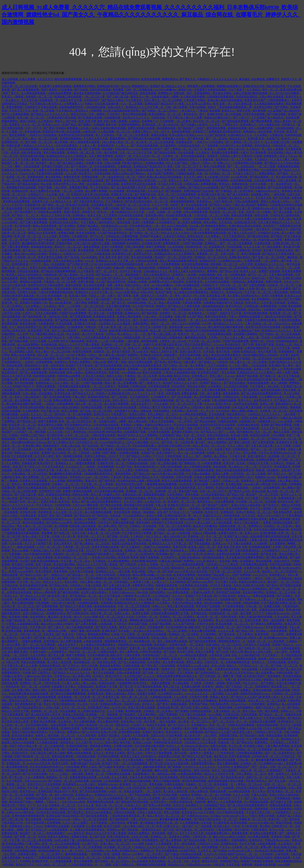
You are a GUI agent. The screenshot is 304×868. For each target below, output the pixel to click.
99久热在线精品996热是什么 (47, 767)
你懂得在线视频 (228, 421)
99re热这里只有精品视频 (194, 484)
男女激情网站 (158, 299)
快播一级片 (173, 289)
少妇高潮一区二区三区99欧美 (133, 205)
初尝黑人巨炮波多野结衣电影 (70, 439)
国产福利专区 (108, 481)
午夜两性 (81, 355)
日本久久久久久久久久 (69, 509)
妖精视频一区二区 (192, 289)
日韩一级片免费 (242, 613)
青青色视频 (192, 495)
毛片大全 (136, 519)
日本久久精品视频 (236, 310)
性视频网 (99, 125)
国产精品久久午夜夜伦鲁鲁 (279, 254)
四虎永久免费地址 (96, 456)
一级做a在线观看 (25, 547)
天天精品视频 (111, 184)
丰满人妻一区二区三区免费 (104, 533)
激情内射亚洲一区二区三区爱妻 (108, 739)
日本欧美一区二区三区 (281, 285)
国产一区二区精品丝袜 (241, 166)
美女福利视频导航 (287, 177)
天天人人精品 (236, 446)
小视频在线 (240, 638)
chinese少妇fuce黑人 (42, 509)
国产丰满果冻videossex (250, 627)
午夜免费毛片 (119, 414)
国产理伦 (147, 666)
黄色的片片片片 (25, 865)
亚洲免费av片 (200, 376)
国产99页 (72, 121)
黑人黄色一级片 (292, 365)
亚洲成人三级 (284, 345)
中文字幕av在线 (165, 589)
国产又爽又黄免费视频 (34, 222)
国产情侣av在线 (229, 271)
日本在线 (206, 823)
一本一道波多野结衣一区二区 (118, 177)
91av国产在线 (28, 561)
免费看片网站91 (142, 132)
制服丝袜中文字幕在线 (230, 303)
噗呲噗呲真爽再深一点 (118, 641)
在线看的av (61, 362)
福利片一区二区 (161, 324)
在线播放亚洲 (184, 142)
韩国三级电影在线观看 (141, 170)
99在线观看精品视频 (220, 334)
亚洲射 (265, 425)
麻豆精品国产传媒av (21, 802)
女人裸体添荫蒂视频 (34, 93)
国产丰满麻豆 (179, 198)
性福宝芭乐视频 (156, 725)
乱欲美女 (49, 634)
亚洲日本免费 (253, 620)
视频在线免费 (218, 791)
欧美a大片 (135, 348)
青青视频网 (295, 306)
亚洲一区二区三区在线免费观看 (177, 194)
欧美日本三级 (28, 669)
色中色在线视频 (24, 383)
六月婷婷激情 (56, 428)
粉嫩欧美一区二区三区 (253, 819)
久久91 (67, 823)
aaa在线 (25, 414)
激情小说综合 (28, 121)
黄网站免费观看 (46, 386)
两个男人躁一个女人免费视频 (27, 777)
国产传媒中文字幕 (282, 802)
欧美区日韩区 (138, 414)
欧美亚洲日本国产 (256, 100)
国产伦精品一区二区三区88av (160, 111)
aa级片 (139, 250)
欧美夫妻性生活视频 (51, 257)
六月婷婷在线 (164, 620)
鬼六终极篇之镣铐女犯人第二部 (232, 208)
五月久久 (99, 753)
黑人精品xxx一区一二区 (132, 334)
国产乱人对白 (135, 753)
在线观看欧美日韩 (102, 205)
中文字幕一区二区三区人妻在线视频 (266, 292)
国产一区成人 (260, 767)
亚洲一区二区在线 (195, 435)
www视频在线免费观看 (190, 564)
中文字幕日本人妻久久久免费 (185, 118)
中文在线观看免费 (197, 205)
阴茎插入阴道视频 (74, 715)
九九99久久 (210, 854)
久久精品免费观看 (42, 557)
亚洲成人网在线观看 (129, 317)
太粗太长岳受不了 (142, 404)
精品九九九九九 (53, 582)
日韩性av (111, 334)
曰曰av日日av (282, 324)
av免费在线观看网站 (190, 774)
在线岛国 (116, 516)
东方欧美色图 (96, 701)
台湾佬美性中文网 (50, 491)
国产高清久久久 (117, 278)
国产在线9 (170, 652)
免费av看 (275, 568)
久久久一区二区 (32, 125)
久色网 (250, 289)
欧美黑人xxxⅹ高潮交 (22, 571)
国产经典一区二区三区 (203, 198)
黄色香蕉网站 (123, 474)
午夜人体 (104, 327)
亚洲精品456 (132, 313)
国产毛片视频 (293, 299)
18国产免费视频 (242, 575)
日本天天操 (79, 533)
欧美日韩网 (64, 358)
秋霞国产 (123, 648)
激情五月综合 (79, 114)
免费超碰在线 (240, 184)
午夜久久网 (236, 652)
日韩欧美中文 (44, 540)
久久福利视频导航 (250, 655)
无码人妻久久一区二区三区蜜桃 (163, 100)
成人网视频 (61, 526)
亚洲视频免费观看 (48, 728)
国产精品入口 (129, 208)
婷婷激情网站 (75, 481)
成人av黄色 (288, 233)
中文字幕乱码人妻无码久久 (46, 104)
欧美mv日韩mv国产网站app (129, 173)
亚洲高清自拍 (195, 236)
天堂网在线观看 (277, 662)
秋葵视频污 (161, 645)
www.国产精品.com (195, 327)
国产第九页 (119, 303)
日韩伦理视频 (249, 715)
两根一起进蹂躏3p (114, 160)
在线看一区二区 (16, 177)
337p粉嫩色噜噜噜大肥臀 (151, 858)
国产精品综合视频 (165, 153)
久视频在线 (277, 135)
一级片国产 (187, 826)
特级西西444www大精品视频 (135, 645)
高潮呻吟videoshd (265, 477)
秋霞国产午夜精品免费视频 (76, 648)
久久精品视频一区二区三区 (114, 132)
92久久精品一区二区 (67, 383)
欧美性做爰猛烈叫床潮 (86, 198)
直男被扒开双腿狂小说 (55, 166)
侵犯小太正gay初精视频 (186, 324)
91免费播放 (186, 585)
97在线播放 (66, 90)
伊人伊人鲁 (69, 536)
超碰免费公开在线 (169, 756)
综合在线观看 (186, 153)
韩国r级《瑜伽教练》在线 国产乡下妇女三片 (159, 512)
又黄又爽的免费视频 (101, 156)
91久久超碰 (161, 404)
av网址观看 (237, 498)
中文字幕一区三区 (196, 659)
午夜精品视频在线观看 (16, 610)
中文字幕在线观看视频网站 (184, 858)
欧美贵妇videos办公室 (284, 453)
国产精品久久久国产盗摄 (197, 756)
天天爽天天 (147, 439)
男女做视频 (207, 418)
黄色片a (60, 121)
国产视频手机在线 (146, 194)
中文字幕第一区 (109, 599)
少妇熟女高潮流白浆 (181, 802)
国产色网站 (282, 107)
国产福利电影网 (32, 317)
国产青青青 (125, 296)
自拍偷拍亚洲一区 (196, 247)
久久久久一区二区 (26, 229)
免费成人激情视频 (280, 519)
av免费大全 (24, 338)
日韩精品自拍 (231, 397)
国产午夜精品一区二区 (240, 687)
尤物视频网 (118, 243)
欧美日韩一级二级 (203, 348)
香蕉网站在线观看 (246, 659)
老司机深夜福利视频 (32, 156)
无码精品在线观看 (92, 407)
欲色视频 (270, 502)
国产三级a (251, 798)
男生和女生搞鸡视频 (160, 229)
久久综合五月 (156, 191)
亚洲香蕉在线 (96, 694)
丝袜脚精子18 (150, 121)
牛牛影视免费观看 (233, 606)
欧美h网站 (275, 365)
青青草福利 (143, 523)
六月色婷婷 (246, 229)
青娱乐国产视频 (188, 491)
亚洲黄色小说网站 (180, 837)
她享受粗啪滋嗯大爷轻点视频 (279, 390)
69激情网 (96, 111)
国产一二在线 (227, 432)
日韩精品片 (102, 568)
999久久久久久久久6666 (175, 233)
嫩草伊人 (213, 802)
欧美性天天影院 (116, 753)
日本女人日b (291, 282)
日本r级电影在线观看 (131, 215)
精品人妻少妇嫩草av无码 (106, 495)
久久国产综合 (124, 467)
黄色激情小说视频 (23, 564)
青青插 (134, 557)
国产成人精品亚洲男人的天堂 (129, 187)
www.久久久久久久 (197, 694)
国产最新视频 (145, 770)
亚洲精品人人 (64, 463)
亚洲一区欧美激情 (53, 365)
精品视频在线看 (167, 128)
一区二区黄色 (183, 121)
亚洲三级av (285, 219)
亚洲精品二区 (159, 837)
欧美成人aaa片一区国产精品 (60, 125)
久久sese (218, 345)
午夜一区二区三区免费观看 (133, 135)
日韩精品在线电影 (189, 146)
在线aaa (197, 533)
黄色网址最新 (134, 711)
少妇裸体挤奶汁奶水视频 (61, 118)
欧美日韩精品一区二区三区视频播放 (251, 749)
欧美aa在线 (259, 491)
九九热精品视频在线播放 (269, 104)
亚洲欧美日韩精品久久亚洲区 (44, 310)
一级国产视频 (77, 631)
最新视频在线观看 (159, 369)
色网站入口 (288, 711)
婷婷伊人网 (256, 638)
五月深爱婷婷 (278, 543)
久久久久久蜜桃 (116, 638)
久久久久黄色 (125, 470)
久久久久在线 (55, 432)
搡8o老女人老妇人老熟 (258, 652)
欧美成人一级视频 (13, 97)
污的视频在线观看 (129, 453)
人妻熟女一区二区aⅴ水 (162, 187)
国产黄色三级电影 (54, 390)
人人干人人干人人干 (144, 393)
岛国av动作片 (116, 107)
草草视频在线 (283, 798)
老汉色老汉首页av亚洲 (129, 484)
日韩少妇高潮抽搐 (171, 467)
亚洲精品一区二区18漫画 (281, 592)
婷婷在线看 (262, 215)
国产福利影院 (251, 390)
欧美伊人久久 (290, 139)
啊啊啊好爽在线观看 (142, 620)
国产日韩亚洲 (128, 564)
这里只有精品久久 (207, 599)
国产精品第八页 (27, 421)
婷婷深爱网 (93, 631)
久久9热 (176, 240)
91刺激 (258, 156)
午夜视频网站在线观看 (73, 701)
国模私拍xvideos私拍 (265, 208)
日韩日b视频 (279, 484)
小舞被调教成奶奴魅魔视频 (36, 299)
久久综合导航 (255, 728)
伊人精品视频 (181, 683)
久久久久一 (266, 798)
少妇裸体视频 (63, 505)
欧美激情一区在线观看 (51, 718)
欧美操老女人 (197, 313)
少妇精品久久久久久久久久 (264, 414)
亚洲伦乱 (209, 554)
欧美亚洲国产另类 (39, 331)
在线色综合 (29, 728)
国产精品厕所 (174, 191)
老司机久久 (259, 662)
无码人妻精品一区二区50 (163, 414)
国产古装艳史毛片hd (238, 278)
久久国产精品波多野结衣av (28, 708)
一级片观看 (133, 341)
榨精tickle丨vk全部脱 (27, 453)
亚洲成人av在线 (142, 742)
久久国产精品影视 (215, 135)
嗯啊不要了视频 (117, 362)
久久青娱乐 (254, 90)
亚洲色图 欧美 (256, 139)
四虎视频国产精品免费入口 (98, 554)
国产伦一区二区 (258, 275)
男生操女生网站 (222, 93)
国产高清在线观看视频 (145, 146)
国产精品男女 (76, 812)
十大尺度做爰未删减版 (90, 788)
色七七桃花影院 (157, 788)
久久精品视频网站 (119, 561)
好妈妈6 (61, 128)
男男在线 (280, 132)
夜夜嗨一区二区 (95, 774)
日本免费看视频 (170, 264)
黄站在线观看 (264, 561)
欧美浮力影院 (61, 763)
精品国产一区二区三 (32, 833)
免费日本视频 (111, 208)
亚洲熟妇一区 (195, 229)
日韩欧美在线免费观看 (43, 697)
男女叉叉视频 (194, 439)
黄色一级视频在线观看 (69, 456)
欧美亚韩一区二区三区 (23, 425)
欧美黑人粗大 (222, 826)
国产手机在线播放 (232, 187)
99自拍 (270, 341)
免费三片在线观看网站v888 (261, 219)
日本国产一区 (25, 432)
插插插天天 (89, 212)
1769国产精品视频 (192, 243)
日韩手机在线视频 (254, 114)
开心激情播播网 (82, 414)
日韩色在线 (158, 118)
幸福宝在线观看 (134, 791)
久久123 (99, 742)
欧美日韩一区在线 (234, 463)
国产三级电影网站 (199, 379)
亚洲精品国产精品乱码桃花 (63, 816)
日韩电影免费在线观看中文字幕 (123, 428)
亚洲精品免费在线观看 (161, 648)
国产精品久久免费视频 (192, 669)
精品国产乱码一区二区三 (24, 502)
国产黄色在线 (196, 139)
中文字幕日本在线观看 (193, 715)
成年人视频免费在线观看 (85, 142)
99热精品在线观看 (191, 854)
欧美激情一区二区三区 (177, 348)
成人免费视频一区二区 (28, 400)
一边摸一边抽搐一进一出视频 (164, 212)
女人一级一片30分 (73, 851)
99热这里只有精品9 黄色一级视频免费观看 (261, 788)
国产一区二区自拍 (217, 139)
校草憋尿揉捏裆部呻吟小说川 (190, 460)
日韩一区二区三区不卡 (189, 166)
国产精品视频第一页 (262, 177)
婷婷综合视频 (81, 495)
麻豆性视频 (265, 132)
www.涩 (89, 261)
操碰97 (125, 519)
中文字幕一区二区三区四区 (205, 341)
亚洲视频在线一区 (13, 142)
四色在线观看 (148, 93)
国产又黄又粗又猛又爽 (259, 446)
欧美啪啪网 (291, 735)
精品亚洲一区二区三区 (223, 212)
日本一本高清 (11, 153)
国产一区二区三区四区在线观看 (63, 599)
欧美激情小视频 (233, 320)
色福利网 (200, 802)
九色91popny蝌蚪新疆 (86, 505)
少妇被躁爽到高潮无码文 (98, 474)
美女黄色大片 (10, 358)
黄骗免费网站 (10, 121)
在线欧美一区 (102, 351)
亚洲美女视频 (141, 613)
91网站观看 (116, 659)
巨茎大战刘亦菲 (221, 798)
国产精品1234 (142, 474)
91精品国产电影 (178, 690)
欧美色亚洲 (175, 742)
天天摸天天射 (264, 198)
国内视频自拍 (107, 320)
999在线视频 (235, 247)
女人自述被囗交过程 (278, 142)
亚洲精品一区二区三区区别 (106, 229)
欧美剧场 (124, 557)
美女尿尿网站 (276, 153)
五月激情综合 (47, 229)
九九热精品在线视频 (217, 282)
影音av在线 (218, 666)
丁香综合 (203, 111)
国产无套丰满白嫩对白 (150, 289)
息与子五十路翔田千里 (154, 327)
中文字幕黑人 (89, 222)
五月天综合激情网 (217, 369)
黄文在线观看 (34, 819)
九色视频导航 (80, 236)
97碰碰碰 (170, 390)
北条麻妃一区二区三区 (252, 439)
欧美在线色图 (28, 324)
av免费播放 (113, 358)
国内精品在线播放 (135, 498)
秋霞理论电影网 (82, 351)
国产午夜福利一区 (82, 166)
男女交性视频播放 (167, 851)
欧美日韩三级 (72, 180)
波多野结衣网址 (264, 107)
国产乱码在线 (91, 446)
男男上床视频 (172, 812)
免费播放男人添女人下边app (281, 156)
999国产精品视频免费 (236, 341)
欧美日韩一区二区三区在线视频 (94, 310)
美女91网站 (71, 582)
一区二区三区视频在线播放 (223, 240)
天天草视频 (103, 250)
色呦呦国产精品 (230, 861)
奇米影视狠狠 (221, 180)
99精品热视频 (251, 603)
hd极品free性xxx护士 (268, 191)
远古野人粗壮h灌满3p (94, 592)
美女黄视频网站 (261, 299)
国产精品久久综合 (240, 491)
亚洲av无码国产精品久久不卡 (38, 198)
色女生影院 (207, 250)
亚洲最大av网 (10, 379)
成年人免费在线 (129, 652)
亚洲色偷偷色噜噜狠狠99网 (28, 816)
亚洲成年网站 (65, 243)
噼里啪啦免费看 (217, 128)
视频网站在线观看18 (229, 86)
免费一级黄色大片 (144, 296)
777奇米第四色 (226, 753)
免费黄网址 (262, 742)
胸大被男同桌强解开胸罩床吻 (226, 327)
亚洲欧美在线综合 (240, 257)
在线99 (211, 107)
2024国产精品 (188, 851)
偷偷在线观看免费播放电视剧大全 (177, 676)
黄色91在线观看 (152, 372)
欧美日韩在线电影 (216, 317)
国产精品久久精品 (113, 100)
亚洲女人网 (267, 404)
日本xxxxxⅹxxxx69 (36, 781)
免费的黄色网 (72, 177)
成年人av (277, 369)
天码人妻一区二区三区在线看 (20, 86)
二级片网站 (80, 303)
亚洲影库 (213, 156)
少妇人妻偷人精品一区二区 (118, 142)
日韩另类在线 (259, 268)
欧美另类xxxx (28, 791)
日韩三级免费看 (287, 180)
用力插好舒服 (55, 435)
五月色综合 (226, 222)
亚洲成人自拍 (117, 540)
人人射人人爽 (88, 146)
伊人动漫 (199, 296)
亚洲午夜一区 (10, 303)
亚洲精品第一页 (16, 763)
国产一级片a (188, 638)
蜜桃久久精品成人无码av (276, 201)
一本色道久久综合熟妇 (103, 557)
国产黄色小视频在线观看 (172, 704)
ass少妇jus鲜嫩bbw (166, 90)
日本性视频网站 (244, 708)
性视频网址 (163, 701)
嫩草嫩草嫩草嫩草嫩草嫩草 (133, 198)
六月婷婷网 (167, 121)
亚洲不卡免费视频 (144, 222)
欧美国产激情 (164, 292)
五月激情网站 (168, 146)
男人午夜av (259, 791)
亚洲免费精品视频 (130, 732)
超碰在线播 (154, 481)
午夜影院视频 (173, 456)
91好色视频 (147, 589)
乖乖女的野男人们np (65, 184)
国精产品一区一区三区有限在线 (266, 777)
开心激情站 (117, 680)
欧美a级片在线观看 (78, 205)
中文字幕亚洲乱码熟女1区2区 (47, 334)
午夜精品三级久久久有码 (46, 550)
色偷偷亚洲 (29, 463)
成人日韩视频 (233, 114)
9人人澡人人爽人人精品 (284, 160)
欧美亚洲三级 (242, 610)
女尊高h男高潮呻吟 (178, 498)
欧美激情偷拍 (36, 348)
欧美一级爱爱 (113, 854)
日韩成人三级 (66, 379)
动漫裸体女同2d (56, 613)
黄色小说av (249, 711)
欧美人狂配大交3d (62, 589)
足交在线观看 (217, 414)
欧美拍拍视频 (239, 823)
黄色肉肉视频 (20, 509)
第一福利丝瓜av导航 (56, 317)
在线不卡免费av (125, 310)
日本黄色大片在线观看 (34, 481)
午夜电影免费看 (192, 303)
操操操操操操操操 (42, 247)
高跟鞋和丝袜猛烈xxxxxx (142, 160)
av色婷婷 (45, 687)
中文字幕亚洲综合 (235, 236)
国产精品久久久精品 (139, 456)
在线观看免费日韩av (203, 763)
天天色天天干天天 (20, 111)
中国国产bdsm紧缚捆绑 (73, 313)
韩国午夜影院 (49, 90)
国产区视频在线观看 (90, 118)
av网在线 (265, 484)
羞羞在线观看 (74, 285)
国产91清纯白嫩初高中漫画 (59, 369)
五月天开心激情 (193, 177)
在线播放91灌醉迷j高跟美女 (280, 310)
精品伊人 (212, 561)
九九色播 (52, 194)
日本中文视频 (258, 184)
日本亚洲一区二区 (26, 257)
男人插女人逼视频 (273, 149)
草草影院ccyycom (80, 477)
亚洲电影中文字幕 (107, 687)
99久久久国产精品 (177, 163)
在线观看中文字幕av (127, 411)
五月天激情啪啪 (266, 481)
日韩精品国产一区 (38, 589)
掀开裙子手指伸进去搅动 (279, 250)
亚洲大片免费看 (205, 652)
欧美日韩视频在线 (218, 435)
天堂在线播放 (166, 421)
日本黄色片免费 (199, 697)
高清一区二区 (218, 725)
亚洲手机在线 (63, 393)
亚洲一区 (157, 749)
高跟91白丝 (158, 735)
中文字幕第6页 (115, 201)
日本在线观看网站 (105, 166)
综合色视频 (201, 585)
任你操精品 (133, 243)
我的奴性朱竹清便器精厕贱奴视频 (205, 331)
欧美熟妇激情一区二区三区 (200, 739)
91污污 (239, 219)
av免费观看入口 (74, 104)
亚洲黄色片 (248, 481)
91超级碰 (228, 428)
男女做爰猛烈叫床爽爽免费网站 (125, 240)
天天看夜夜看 (293, 149)
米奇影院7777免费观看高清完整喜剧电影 (217, 132)
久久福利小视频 (43, 449)
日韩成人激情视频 (205, 477)
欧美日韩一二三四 (156, 180)
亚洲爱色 (15, 125)
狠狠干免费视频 (156, 247)
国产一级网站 (204, 456)
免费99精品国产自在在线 (199, 191)
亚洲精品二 (212, 243)
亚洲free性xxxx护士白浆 (113, 488)
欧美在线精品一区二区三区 (165, 114)
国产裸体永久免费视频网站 (47, 610)
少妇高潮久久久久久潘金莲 (115, 324)
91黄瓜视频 (117, 341)
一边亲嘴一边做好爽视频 (200, 275)
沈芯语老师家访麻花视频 (109, 491)
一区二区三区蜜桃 (73, 191)
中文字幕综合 (45, 505)
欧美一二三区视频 (70, 306)
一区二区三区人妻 (94, 97)
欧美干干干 (9, 338)
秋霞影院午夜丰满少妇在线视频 (62, 132)
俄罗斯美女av (205, 502)
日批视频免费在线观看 (254, 564)
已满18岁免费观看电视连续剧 (209, 233)
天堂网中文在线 (27, 292)
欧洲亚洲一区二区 (281, 313)
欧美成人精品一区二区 (202, 547)
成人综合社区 (171, 125)
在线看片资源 (94, 163)
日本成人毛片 (133, 805)
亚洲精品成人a (44, 383)
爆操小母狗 (40, 690)
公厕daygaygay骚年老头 (39, 676)
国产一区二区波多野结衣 (280, 753)
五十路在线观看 (272, 247)
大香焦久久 (80, 739)
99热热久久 (179, 718)
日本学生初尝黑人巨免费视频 (43, 823)
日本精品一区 (249, 763)
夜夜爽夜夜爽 (151, 669)
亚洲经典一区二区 (166, 491)
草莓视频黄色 (287, 351)
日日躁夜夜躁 (75, 327)
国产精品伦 (294, 718)
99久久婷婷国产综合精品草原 (103, 390)
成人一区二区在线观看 (192, 453)
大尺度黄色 (110, 215)
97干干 (31, 805)
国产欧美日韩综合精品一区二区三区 (147, 201)
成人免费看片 (198, 365)
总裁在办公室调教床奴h (253, 589)
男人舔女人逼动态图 (60, 662)
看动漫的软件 (233, 345)
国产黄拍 (49, 128)
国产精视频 (175, 767)
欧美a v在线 (30, 536)
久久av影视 (181, 697)
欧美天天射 (95, 215)
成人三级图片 (171, 798)
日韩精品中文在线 (269, 233)
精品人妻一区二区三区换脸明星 (46, 746)
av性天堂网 (152, 264)
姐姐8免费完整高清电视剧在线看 (43, 180)
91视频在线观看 (186, 173)
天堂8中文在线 (206, 624)
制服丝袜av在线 (149, 208)
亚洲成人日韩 (262, 369)
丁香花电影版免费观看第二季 (235, 107)
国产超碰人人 (207, 362)
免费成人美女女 (152, 348)
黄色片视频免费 (251, 254)
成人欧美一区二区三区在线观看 (155, 142)
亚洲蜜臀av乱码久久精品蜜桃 (167, 282)
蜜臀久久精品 (195, 662)
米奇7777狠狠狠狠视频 (197, 180)
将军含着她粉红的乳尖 (185, 160)
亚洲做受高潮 (106, 146)
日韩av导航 (53, 708)
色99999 (257, 250)
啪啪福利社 (178, 568)
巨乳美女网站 (130, 578)
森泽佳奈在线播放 (34, 523)
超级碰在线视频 (237, 128)
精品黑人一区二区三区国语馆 (280, 571)
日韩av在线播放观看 (247, 201)
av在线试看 (48, 149)
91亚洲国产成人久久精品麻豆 (158, 509)
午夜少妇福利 (77, 725)
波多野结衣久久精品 (250, 680)
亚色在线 (112, 418)
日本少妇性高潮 (106, 575)
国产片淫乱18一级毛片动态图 (215, 519)
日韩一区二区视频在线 (139, 90)
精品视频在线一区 (145, 641)
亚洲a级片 (177, 659)
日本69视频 (278, 435)
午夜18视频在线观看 (224, 400)
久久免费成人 (214, 236)
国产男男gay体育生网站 (158, 805)
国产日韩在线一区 (210, 676)
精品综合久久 (238, 139)
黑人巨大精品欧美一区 (230, 620)
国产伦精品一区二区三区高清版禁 (280, 334)
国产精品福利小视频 (252, 735)
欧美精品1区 (249, 351)
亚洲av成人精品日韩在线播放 (225, 100)
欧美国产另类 (111, 763)
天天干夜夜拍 (245, 634)
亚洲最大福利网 (191, 687)
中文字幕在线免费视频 (148, 687)
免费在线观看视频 (124, 523)
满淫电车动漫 (220, 498)
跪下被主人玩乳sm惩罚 (242, 233)
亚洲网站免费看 (266, 460)
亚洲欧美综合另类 (254, 86)
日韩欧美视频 (132, 666)
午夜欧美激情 (259, 830)
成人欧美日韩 (193, 735)
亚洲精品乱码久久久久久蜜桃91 (256, 372)
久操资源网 (59, 798)
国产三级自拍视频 (165, 666)
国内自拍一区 (63, 414)
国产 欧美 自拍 (65, 634)
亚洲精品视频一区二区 (95, 680)
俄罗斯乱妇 (175, 362)
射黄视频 (17, 680)
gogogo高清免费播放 (158, 240)
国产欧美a (160, 362)
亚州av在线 (53, 278)
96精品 (89, 104)
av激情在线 (89, 132)
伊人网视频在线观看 (256, 802)
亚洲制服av (79, 215)
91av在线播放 (269, 170)
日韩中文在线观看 (60, 488)
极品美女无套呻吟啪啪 (87, 93)
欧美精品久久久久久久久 (270, 264)
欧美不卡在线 (38, 268)
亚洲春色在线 (229, 844)
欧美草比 (293, 662)
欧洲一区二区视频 (44, 111)
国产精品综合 (100, 516)
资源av (76, 502)
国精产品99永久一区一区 (271, 708)
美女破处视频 (234, 484)
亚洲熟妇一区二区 (113, 345)
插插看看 (112, 715)
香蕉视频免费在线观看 (101, 802)
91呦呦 (235, 351)
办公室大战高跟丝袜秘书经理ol (122, 111)
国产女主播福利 (131, 547)
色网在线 (295, 292)
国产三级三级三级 (118, 97)
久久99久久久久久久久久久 (199, 767)
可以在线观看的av (134, 516)
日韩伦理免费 (184, 477)
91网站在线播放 (219, 299)
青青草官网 (19, 530)
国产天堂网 (206, 530)
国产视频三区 (268, 376)
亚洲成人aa (219, 543)
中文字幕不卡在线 (226, 582)
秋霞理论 (192, 530)
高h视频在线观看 (41, 261)
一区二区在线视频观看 (134, 763)
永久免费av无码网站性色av (244, 296)
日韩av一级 (95, 355)
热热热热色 (13, 687)
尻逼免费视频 (178, 379)
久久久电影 (51, 236)
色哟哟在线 (142, 470)
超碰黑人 (41, 735)
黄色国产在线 (28, 240)
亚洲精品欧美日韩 (108, 86)
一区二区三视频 (266, 166)
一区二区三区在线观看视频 (23, 149)
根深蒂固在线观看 (59, 268)
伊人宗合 (41, 296)
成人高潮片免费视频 (190, 222)
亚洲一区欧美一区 (250, 212)
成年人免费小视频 (288, 372)
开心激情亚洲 (221, 823)
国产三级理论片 (42, 673)
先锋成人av (245, 596)
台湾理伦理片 (159, 802)
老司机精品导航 (136, 191)
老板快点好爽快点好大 (218, 118)
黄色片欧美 (223, 351)
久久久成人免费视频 (153, 578)
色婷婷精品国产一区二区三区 (160, 655)
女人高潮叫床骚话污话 (92, 711)
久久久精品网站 (95, 851)
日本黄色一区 (171, 156)
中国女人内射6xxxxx (221, 659)
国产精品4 (294, 708)
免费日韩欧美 (274, 282)
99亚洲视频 (167, 477)
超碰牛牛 (149, 345)
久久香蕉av (164, 603)
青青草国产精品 (199, 704)
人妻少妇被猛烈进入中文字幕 (127, 212)
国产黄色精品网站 (117, 180)
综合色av (117, 338)
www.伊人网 (190, 788)
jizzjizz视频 (91, 617)
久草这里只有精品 (195, 100)
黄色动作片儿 (126, 858)
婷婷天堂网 (244, 111)
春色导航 (126, 742)
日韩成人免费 (181, 268)
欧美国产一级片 (46, 163)
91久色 (94, 704)
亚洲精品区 (228, 512)
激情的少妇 (186, 90)
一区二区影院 (196, 645)
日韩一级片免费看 (177, 107)
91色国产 (213, 313)
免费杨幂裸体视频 (288, 166)
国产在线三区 (111, 519)
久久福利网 (261, 543)
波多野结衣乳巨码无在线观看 (76, 135)
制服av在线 (63, 229)
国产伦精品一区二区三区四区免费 (69, 781)
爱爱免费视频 (15, 107)
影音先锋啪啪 (161, 659)
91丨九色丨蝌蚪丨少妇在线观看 (21, 166)
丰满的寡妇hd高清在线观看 (245, 226)
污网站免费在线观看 (104, 435)
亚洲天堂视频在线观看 (106, 547)
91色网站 (25, 861)
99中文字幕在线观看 (73, 341)
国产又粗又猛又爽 (26, 495)
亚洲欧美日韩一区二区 (287, 243)
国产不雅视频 (65, 516)
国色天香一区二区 (102, 613)
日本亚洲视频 (53, 784)
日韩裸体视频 (238, 275)
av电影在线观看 (94, 641)
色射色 (237, 585)
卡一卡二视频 (103, 865)
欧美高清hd (136, 180)
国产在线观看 (42, 680)
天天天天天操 (29, 100)
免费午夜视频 (86, 282)
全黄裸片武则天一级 (231, 533)
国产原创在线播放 (235, 383)
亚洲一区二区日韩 (49, 460)
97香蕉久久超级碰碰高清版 (180, 372)
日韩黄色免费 (178, 645)
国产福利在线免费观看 (236, 121)
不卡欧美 (196, 683)
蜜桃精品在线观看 (31, 282)
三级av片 (195, 163)
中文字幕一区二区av (30, 582)
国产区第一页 (170, 442)
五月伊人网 (194, 568)
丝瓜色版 (225, 561)
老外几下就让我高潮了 (99, 299)
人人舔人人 (123, 146)
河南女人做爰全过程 (150, 812)
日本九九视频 (38, 341)
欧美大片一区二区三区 (192, 334)
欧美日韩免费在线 (291, 90)
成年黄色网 (259, 111)
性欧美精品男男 (276, 86)
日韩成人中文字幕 (258, 463)
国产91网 (248, 345)
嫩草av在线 (162, 770)
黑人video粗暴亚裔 (60, 303)
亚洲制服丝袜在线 (248, 425)
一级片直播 (123, 571)
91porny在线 (122, 292)
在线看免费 (292, 118)
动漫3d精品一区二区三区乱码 (30, 474)
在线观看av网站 (260, 194)
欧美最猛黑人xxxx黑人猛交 (194, 666)
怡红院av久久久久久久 (136, 118)
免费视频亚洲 (171, 243)
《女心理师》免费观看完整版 (71, 187)
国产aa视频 (203, 400)
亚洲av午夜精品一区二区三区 (254, 512)
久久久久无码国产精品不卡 (49, 338)
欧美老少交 (212, 512)
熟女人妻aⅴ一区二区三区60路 (41, 139)
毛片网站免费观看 (109, 756)
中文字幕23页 (38, 627)
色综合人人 (173, 746)
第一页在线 (263, 338)
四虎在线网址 (162, 411)
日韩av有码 (147, 292)
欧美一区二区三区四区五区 (75, 421)
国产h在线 (222, 652)
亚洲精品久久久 (105, 571)
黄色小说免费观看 (215, 166)
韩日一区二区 (271, 90)
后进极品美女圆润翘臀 (263, 721)
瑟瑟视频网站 (203, 93)
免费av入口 (224, 163)
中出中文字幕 (248, 844)
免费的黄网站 (267, 173)
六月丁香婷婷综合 (76, 432)
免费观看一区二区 (208, 254)
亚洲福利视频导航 (99, 397)
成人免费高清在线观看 (137, 659)
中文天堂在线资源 (53, 467)
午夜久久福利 (203, 523)
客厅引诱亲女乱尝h (189, 390)
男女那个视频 (185, 428)
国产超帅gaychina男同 (60, 523)
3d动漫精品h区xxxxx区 (114, 226)
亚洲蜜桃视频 (36, 177)
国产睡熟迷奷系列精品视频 (144, 139)
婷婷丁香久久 (11, 93)
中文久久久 (77, 299)
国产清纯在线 (130, 830)
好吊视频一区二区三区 (250, 502)
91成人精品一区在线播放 (158, 317)
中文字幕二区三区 (83, 268)
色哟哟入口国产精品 (33, 435)
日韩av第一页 (254, 606)
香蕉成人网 (162, 439)
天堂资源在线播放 (275, 718)
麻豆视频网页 (10, 641)
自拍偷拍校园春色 (287, 341)
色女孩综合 (65, 721)
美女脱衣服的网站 (65, 564)
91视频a (182, 187)
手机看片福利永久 (133, 163)
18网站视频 (210, 533)
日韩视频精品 (241, 449)
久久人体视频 (57, 481)
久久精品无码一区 (155, 502)
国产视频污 (85, 125)
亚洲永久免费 (221, 474)
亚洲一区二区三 (19, 268)
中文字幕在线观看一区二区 (169, 278)
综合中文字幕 (68, 250)
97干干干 (36, 264)
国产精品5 (277, 236)
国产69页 (186, 708)
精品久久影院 (282, 432)
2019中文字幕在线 (131, 271)
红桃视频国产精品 (171, 435)
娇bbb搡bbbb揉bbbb (23, 442)
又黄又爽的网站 (147, 715)
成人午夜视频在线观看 (198, 467)
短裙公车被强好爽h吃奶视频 (251, 93)
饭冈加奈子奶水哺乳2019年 (175, 446)
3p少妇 (70, 355)
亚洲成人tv (56, 254)
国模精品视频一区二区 (138, 338)
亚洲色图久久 (249, 125)
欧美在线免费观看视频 (195, 264)
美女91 (48, 704)
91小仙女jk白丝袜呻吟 (22, 718)
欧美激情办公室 (122, 254)
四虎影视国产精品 (99, 708)
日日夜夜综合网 (152, 243)
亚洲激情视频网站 (130, 125)
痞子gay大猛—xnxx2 (282, 830)
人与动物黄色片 (166, 222)
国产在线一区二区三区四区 (269, 257)
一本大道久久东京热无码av (147, 631)
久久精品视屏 (31, 411)
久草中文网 (155, 728)
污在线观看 (78, 826)
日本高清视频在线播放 (132, 418)
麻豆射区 (54, 617)
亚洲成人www (194, 135)
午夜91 (244, 153)
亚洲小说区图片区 (191, 351)
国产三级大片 (242, 118)
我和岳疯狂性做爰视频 (87, 289)
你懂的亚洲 (13, 146)
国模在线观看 (283, 858)
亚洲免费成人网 (216, 296)
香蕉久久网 (223, 250)
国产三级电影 (120, 397)
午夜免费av (178, 411)
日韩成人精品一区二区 (165, 638)
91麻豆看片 (190, 362)
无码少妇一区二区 (231, 285)
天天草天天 (205, 851)
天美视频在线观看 (115, 369)
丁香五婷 (102, 331)
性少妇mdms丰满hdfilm (195, 746)
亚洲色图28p (51, 641)
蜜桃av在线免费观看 (45, 226)
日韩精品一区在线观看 (143, 526)
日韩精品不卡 (36, 194)
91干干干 (259, 613)
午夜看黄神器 (47, 324)
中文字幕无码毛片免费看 (137, 533)
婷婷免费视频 (210, 847)
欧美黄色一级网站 (213, 687)
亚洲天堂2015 (35, 784)
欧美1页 (198, 554)
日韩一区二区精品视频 (164, 463)
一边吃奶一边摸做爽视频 (195, 219)
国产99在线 (81, 90)
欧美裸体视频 (97, 638)
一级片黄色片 (262, 229)
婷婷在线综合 (263, 146)
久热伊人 (28, 313)
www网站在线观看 (134, 390)
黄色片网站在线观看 (135, 114)
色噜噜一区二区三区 (162, 564)
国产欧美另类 (269, 554)
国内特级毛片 (107, 222)
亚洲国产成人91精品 (54, 453)
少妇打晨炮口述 (243, 104)
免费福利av (250, 132)
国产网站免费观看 (262, 121)
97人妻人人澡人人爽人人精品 (237, 338)
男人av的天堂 (141, 351)
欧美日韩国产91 (167, 453)
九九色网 (53, 341)
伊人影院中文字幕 (44, 470)
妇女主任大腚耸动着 (14, 285)
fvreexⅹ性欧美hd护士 (113, 442)
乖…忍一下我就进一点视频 (84, 453)
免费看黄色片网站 (85, 86)
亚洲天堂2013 (102, 414)
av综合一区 (115, 791)
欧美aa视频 (166, 376)
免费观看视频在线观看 (84, 777)
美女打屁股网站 (53, 659)
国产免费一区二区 (26, 837)
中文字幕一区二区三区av (76, 561)
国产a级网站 (154, 610)
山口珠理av (205, 104)
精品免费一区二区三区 (190, 648)
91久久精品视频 (240, 299)
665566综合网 (97, 432)
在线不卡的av (17, 746)
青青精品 (287, 191)
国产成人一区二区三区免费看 (274, 289)
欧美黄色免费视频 (185, 575)
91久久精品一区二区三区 (52, 865)
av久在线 (101, 278)
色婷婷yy (101, 393)
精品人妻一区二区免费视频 (167, 331)
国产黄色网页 (156, 418)
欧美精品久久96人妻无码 (202, 718)
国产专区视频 (282, 198)
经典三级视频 (119, 121)
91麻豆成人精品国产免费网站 (251, 205)
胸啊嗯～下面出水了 (48, 802)
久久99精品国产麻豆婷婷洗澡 (121, 93)
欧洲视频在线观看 (104, 317)
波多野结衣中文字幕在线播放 (46, 285)
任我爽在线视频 (123, 746)
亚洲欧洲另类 (40, 861)
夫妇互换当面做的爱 (107, 104)
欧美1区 (102, 212)
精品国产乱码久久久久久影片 (181, 383)
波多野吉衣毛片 (143, 254)
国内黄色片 (108, 198)
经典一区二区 (134, 345)
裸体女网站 (211, 222)
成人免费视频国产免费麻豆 (235, 690)
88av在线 (46, 184)
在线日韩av (255, 310)
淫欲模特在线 (132, 704)
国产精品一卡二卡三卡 (26, 215)
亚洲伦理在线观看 (225, 760)
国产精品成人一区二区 (110, 275)
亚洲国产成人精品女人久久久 (168, 86)
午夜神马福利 (104, 268)
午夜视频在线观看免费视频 (74, 386)
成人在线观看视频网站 (109, 498)
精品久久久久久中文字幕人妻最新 (79, 345)
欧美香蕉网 (262, 634)
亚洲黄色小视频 (281, 837)
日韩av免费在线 (199, 791)
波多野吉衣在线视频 (246, 404)
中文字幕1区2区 (51, 411)
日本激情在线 (128, 599)
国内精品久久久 (291, 739)
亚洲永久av (228, 111)
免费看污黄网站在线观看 (78, 491)
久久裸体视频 (94, 826)
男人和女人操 (97, 313)
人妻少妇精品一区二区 (259, 324)
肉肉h (23, 278)
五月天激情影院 (139, 397)
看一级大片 (195, 516)
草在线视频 (220, 467)
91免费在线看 (263, 243)
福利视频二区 (74, 770)
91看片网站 (74, 338)
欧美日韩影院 (44, 571)
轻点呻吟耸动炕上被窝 (131, 481)
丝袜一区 (202, 173)
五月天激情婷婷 (75, 160)
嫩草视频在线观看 (196, 338)
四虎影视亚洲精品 (247, 97)
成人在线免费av (266, 673)
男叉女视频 (229, 372)
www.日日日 (260, 575)
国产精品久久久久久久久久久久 (50, 114)
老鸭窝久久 (289, 125)
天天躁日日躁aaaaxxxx (122, 592)
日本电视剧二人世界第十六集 (132, 582)
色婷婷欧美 (45, 512)
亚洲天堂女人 (294, 97)
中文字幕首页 (134, 100)
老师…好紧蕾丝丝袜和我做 (221, 229)
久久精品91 (253, 149)
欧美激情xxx (204, 201)
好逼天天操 (136, 777)
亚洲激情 (210, 439)
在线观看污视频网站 (246, 334)
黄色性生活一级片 (194, 114)
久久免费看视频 (194, 732)
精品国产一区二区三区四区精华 (174, 257)
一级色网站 (194, 509)
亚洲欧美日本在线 (122, 194)
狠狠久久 (232, 666)
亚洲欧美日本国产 (152, 149)
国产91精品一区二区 (176, 365)
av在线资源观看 (59, 830)
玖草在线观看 (65, 324)
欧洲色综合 (256, 840)
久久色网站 (261, 135)
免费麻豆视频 (66, 233)
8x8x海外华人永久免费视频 (237, 146)
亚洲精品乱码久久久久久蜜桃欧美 (67, 156)
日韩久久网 (270, 498)
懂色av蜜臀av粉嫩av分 (245, 411)
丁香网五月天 (230, 125)
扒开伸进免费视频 (223, 219)
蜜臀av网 (266, 847)
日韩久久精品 (201, 708)
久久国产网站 (195, 317)
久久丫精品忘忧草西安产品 (26, 327)
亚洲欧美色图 (213, 289)
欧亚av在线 (114, 760)
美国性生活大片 (213, 516)
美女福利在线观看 (142, 257)
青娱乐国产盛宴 (265, 345)
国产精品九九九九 (84, 393)
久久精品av (51, 306)
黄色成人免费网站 (80, 362)
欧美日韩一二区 (278, 819)
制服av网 (119, 268)
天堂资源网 (64, 198)
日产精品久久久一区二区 (282, 439)
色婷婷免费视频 (181, 132)
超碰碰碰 (148, 530)
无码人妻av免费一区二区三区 (195, 760)
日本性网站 (154, 662)
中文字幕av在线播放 (198, 474)
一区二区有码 (185, 421)
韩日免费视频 (183, 470)
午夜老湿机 (109, 858)
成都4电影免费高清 (154, 767)
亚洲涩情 (164, 160)
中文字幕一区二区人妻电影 (98, 484)
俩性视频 (40, 432)
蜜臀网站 (213, 271)
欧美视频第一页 (58, 296)
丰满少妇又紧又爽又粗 (114, 620)
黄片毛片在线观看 (237, 540)
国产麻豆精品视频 (258, 236)
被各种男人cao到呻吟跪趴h (47, 418)
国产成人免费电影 (171, 840)
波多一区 (64, 194)
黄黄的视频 (163, 460)
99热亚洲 (219, 865)
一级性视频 (279, 194)
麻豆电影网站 (54, 177)
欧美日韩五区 (234, 306)
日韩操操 (7, 837)
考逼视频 (123, 386)
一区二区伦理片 (154, 854)
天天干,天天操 (59, 530)
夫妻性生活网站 (84, 568)
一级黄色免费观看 (85, 463)
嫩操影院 (293, 257)
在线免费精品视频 (242, 180)
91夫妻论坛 (235, 390)
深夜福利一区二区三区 (39, 97)
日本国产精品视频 (160, 624)
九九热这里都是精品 (213, 495)
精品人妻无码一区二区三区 (209, 446)
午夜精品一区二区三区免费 (60, 282)
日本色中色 (193, 278)
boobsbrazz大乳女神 (39, 763)
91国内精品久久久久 (240, 135)
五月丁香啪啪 (206, 488)
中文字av (264, 453)
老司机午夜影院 (121, 351)
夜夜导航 (114, 372)
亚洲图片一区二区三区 (162, 358)
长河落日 (99, 676)
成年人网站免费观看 (46, 760)
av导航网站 (215, 386)
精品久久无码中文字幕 (164, 351)
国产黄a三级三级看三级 (162, 334)
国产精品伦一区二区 (271, 715)
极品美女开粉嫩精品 (206, 526)
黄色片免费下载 (268, 351)
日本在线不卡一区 (87, 442)
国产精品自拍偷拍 (28, 184)
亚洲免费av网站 (155, 215)
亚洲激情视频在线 (81, 219)
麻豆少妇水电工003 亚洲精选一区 (184, 536)
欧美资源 (88, 498)
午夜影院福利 (291, 606)
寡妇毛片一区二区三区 (68, 247)
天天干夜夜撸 (28, 460)
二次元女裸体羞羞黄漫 (96, 338)
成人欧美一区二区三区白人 (124, 530)
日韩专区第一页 (214, 662)
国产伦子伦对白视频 (35, 774)
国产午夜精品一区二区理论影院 (235, 191)
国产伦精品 (220, 851)
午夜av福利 (79, 397)
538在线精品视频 (96, 107)
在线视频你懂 (113, 118)
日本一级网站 (97, 114)
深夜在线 (146, 411)
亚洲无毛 (12, 638)
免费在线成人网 (132, 495)
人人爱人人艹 (160, 582)
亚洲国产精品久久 (211, 383)
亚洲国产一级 (123, 156)
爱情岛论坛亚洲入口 (22, 701)
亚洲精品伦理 (20, 191)
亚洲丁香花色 (44, 564)
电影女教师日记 (237, 414)
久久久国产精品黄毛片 (79, 173)
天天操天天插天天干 (245, 173)
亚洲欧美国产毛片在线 (107, 460)
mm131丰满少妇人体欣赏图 (168, 474)
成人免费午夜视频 (96, 191)
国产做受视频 (138, 488)
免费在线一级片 (183, 93)
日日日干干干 (117, 456)
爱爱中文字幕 (52, 749)
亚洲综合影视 (107, 683)
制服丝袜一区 (227, 742)
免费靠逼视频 (100, 170)
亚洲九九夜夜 (211, 568)
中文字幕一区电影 (13, 219)
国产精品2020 (82, 516)
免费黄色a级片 (29, 379)
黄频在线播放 (159, 135)
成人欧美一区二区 (208, 617)
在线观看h (107, 603)
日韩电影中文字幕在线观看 (41, 107)
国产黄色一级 (45, 795)
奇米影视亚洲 (178, 320)
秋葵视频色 (275, 676)
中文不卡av (234, 453)
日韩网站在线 (138, 386)
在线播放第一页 (49, 100)
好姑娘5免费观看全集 (69, 149)
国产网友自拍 (245, 742)
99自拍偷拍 (244, 578)
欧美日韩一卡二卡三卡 (201, 411)
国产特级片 (154, 449)
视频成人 (179, 229)
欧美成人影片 (156, 498)
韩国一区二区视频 (164, 428)
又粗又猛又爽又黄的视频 (247, 407)
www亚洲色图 (239, 177)
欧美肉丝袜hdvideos (20, 760)
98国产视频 (45, 187)
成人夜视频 (61, 142)
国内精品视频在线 (49, 851)
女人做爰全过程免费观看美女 (51, 170)
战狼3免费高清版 (32, 153)
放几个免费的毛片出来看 (171, 170)
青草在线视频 (63, 289)
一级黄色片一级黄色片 (201, 753)
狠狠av (93, 320)
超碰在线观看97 (56, 833)
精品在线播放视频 (163, 400)
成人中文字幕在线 (93, 334)
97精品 (22, 805)
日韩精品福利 (86, 687)
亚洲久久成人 (123, 613)
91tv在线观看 (117, 191)
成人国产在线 (98, 837)
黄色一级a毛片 (160, 198)
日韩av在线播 (112, 163)
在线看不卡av (117, 170)
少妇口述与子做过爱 (63, 603)
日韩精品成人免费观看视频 (201, 184)
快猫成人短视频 (138, 282)
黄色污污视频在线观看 (167, 781)
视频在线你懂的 (149, 680)
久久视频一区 (15, 132)
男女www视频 (20, 550)
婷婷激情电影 (232, 516)
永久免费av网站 (21, 690)
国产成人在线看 (283, 212)
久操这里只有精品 (175, 236)
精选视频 (215, 111)
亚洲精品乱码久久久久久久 (111, 795)
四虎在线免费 (15, 365)
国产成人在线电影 (238, 194)
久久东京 (215, 125)
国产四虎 (168, 571)
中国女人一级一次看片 (102, 296)
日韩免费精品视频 (26, 851)
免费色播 (297, 198)
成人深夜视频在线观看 (208, 397)
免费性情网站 (36, 278)
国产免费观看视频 (81, 317)
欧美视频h (162, 554)
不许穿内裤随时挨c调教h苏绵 (103, 578)
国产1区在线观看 (182, 397)
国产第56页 (156, 763)
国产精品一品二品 (54, 205)
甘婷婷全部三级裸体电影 (285, 215)
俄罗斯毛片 (79, 208)
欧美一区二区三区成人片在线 (117, 617)
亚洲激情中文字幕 (287, 442)
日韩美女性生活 (22, 320)
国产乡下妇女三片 (179, 725)
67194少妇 (97, 264)
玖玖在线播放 (152, 519)
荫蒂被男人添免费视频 (201, 86)
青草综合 (225, 184)
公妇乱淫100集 (140, 837)
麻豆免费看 (131, 680)
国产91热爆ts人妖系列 (194, 125)
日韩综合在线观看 (147, 261)
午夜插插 (20, 348)
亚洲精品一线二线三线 (81, 153)
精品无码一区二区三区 (207, 121)
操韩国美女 (67, 742)
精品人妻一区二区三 (253, 770)
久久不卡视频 (283, 446)
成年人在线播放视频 (261, 128)
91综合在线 (16, 543)
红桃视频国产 (275, 770)
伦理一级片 (131, 749)
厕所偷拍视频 (149, 341)
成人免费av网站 (108, 526)
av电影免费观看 (212, 463)
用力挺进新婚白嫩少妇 (138, 718)
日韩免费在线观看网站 (250, 753)
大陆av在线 (99, 362)
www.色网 (138, 844)
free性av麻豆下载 (65, 840)
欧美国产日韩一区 (123, 250)
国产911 (69, 310)
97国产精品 (274, 278)
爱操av (28, 680)
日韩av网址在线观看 (272, 97)
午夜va (233, 317)
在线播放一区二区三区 (62, 805)
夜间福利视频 (147, 268)
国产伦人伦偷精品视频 (16, 114)
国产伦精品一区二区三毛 (144, 233)
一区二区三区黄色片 (104, 386)
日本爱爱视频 (115, 313)
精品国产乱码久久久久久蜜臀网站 (138, 435)
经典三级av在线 (71, 446)
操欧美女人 (68, 788)
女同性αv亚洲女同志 (14, 331)
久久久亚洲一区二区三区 (68, 512)
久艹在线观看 (210, 146)
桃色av (135, 292)
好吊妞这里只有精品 (276, 407)
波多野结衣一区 (225, 160)
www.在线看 (285, 421)
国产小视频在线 (241, 250)
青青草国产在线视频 (229, 592)
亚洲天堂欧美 (49, 502)
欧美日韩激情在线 (65, 704)
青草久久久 (175, 180)
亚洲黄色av (273, 704)
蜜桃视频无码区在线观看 (22, 187)
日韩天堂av (77, 578)
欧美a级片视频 (78, 296)
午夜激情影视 (162, 718)
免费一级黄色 (115, 285)
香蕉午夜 (111, 125)
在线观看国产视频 (234, 289)
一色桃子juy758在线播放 (42, 135)
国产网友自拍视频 (111, 505)
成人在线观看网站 (28, 345)
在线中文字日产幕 (231, 313)
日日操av (278, 299)
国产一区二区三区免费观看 (237, 243)
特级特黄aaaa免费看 (50, 212)
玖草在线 (209, 351)
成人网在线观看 (80, 170)
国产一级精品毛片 (55, 575)
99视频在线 (164, 268)
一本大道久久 (11, 100)
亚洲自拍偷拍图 (201, 498)
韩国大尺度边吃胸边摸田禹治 (30, 732)
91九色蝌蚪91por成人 (230, 261)
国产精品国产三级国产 (192, 128)
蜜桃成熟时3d (140, 86)
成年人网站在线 (138, 421)
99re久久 (126, 86)
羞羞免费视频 (92, 247)
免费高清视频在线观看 (142, 128)
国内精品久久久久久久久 (228, 324)
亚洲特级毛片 (286, 721)
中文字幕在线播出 (134, 760)
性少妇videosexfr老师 (148, 310)
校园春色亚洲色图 (167, 585)
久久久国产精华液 (143, 306)
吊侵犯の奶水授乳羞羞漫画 (18, 296)
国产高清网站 (67, 226)
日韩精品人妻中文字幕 (269, 732)
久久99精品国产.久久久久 (168, 596)
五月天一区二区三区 (74, 708)
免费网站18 (165, 93)
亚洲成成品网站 (15, 844)
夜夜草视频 (61, 571)
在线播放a (47, 289)
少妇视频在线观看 (88, 603)
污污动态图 (196, 809)
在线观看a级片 (229, 599)
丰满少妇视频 (198, 107)
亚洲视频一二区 (137, 369)
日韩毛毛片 (104, 523)
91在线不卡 (138, 725)
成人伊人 (15, 728)
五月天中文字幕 (281, 348)
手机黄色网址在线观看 (50, 173)
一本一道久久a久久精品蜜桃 (170, 226)
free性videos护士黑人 (235, 816)
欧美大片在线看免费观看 (177, 481)
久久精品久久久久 (61, 201)
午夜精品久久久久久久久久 (38, 146)
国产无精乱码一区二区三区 (255, 648)
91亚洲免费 (187, 442)
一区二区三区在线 (93, 306)
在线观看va (72, 418)
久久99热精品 (178, 582)
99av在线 (167, 575)
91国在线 (222, 362)
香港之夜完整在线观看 (181, 606)
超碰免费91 (171, 355)
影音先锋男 (50, 233)
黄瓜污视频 (191, 728)
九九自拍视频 (175, 247)
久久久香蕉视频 (87, 735)
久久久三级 (193, 847)
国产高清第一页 (227, 648)
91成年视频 (221, 858)
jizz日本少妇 (94, 160)
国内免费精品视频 (241, 369)
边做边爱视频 (282, 690)
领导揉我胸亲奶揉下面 (203, 690)
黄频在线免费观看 (242, 215)
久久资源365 (46, 121)
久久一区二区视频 (132, 104)
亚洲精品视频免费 (258, 383)
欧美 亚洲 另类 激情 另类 (94, 121)
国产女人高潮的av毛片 (61, 442)
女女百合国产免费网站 (161, 173)
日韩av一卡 (209, 163)
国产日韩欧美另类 (78, 264)
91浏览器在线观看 (231, 568)
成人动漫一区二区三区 (281, 491)
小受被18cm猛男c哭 (203, 592)
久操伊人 (208, 858)
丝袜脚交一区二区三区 (174, 313)
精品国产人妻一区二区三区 (18, 163)
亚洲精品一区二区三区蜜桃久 (178, 617)
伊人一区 (242, 721)
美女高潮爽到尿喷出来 (28, 599)
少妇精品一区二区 (135, 229)
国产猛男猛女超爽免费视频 (78, 278)
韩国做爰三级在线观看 (68, 97)
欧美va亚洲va (177, 135)
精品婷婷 (152, 561)
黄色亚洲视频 (17, 135)
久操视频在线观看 (161, 697)
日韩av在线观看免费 (196, 212)
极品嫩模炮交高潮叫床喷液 (38, 243)
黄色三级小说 (237, 149)
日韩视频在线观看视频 (221, 97)
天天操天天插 (238, 456)
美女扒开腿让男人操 (194, 749)
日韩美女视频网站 (100, 439)
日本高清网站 (175, 495)
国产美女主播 (56, 655)
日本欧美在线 (103, 254)
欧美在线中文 (46, 463)
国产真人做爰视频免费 (26, 90)
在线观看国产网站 (38, 530)
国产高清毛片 (271, 505)
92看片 (181, 509)
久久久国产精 (84, 742)
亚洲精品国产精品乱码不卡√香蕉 (165, 104)
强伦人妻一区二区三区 (51, 355)
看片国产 (201, 442)
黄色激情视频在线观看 (230, 348)
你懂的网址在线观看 (119, 774)
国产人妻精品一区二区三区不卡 (244, 142)
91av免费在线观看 (178, 592)
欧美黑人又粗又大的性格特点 (188, 271)
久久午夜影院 (86, 271)
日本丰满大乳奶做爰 (274, 303)
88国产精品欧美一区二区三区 (24, 620)
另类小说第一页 (230, 254)
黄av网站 (265, 826)
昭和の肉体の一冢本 (138, 285)
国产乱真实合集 (114, 550)
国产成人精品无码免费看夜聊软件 (262, 393)
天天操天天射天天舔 (96, 139)
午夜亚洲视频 (249, 397)
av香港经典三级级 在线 (223, 655)
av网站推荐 (49, 592)
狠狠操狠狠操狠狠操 (183, 201)
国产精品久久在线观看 (78, 669)
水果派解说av (199, 725)
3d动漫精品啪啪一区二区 (142, 303)
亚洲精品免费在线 (96, 372)
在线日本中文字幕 (71, 100)
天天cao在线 (282, 617)
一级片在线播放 (167, 721)
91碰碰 (283, 306)
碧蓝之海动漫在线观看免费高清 (179, 261)
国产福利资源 (150, 313)
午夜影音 (120, 219)
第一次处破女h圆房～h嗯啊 (162, 97)
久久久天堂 (268, 428)
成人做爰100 (162, 550)
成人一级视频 (279, 383)
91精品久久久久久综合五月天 (128, 568)
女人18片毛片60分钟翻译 (284, 93)
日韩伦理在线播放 (100, 90)
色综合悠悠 (179, 386)
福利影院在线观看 (93, 180)
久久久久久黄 (252, 247)
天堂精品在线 (10, 585)
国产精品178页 (236, 495)
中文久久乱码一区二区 (147, 156)
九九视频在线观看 (48, 742)
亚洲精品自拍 (235, 292)
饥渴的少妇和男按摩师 (154, 320)
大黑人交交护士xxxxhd (144, 819)
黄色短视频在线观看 (193, 156)
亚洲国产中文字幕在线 (79, 365)
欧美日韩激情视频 (237, 509)
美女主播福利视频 (23, 603)
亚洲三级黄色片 (269, 418)
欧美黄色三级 (111, 697)
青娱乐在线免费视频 (33, 662)
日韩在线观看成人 (279, 100)
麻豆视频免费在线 (17, 767)
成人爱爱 (145, 749)
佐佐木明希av (38, 617)
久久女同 (191, 104)
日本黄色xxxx (63, 676)
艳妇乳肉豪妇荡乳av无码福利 (261, 355)
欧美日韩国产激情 (59, 208)
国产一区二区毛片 (107, 271)
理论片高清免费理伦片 (157, 275)
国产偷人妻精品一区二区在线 (77, 275)
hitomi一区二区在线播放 (234, 268)
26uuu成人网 (196, 226)
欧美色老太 (253, 303)
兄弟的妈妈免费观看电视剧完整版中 (36, 648)
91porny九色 (27, 173)
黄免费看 (118, 90)
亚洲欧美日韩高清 (151, 355)
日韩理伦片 (204, 589)
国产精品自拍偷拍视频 (138, 781)
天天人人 (189, 456)
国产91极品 (105, 767)
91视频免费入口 (267, 421)
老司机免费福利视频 (194, 781)
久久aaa (230, 376)
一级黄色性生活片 (151, 830)
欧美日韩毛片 (114, 676)
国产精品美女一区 (116, 348)
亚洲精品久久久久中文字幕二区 (145, 107)
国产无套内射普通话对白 (89, 201)
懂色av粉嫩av (188, 519)
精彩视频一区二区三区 (224, 264)
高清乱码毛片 (20, 753)
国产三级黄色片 (24, 540)
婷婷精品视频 (57, 372)
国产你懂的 (182, 711)
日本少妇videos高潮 (73, 802)
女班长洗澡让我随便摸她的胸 (272, 530)
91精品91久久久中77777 (78, 254)
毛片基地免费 (258, 153)
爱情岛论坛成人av (53, 160)
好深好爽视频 (269, 533)
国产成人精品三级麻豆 (71, 163)
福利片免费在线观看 (141, 362)
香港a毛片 (92, 481)
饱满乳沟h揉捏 (114, 749)
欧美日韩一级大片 (220, 460)
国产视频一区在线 (118, 536)
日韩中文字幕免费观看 (159, 753)
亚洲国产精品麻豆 (88, 226)
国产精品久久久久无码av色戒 (282, 163)
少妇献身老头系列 (171, 208)
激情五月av (138, 97)
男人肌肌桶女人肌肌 (22, 351)
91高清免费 (217, 484)
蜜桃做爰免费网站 (216, 226)
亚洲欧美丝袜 (215, 114)
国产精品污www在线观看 (204, 187)
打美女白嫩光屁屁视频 (203, 631)
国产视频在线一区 (190, 463)
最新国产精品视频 (247, 376)
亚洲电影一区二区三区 (140, 491)
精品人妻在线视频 (170, 303)
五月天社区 (249, 516)
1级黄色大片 (169, 669)
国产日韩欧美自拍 (225, 596)
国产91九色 (97, 236)
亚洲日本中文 (224, 404)
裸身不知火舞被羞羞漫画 (98, 449)
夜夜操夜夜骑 (231, 393)
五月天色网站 (38, 655)
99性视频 (9, 865)
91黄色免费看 (133, 655)
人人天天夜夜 (245, 160)
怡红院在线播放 (59, 219)
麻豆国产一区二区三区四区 (263, 495)
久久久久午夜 (160, 205)
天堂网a (213, 338)
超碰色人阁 (100, 659)
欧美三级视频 (70, 411)
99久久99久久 (79, 229)
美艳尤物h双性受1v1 (147, 467)
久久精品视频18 (269, 669)
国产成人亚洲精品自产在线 (244, 331)
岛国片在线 (294, 194)
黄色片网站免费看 (54, 153)
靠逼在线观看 (15, 208)
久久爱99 (140, 627)
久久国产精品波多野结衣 (112, 233)
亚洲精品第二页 (152, 125)
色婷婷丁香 (177, 205)
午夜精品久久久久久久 (185, 250)
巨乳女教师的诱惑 (141, 226)
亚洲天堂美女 (203, 428)
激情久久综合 (115, 376)
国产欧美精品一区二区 (84, 596)
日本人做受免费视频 (111, 589)
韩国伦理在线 (284, 823)
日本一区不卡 (34, 128)
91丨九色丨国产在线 (288, 428)
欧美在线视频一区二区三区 (232, 624)
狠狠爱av (161, 306)
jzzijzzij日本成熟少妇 (262, 823)
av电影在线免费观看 (60, 93)
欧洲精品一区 (75, 390)
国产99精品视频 (277, 114)
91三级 (47, 400)
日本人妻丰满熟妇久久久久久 (276, 222)
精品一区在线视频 (54, 264)
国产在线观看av (71, 749)
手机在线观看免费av (145, 446)
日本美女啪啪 (103, 173)
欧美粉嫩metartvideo (276, 638)
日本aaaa (41, 442)
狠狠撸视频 (68, 240)
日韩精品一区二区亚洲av (279, 526)
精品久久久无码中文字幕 (56, 215)
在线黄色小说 (40, 201)
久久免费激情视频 (231, 802)
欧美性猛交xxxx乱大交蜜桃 (198, 812)
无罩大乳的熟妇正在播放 (68, 261)
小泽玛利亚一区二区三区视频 (212, 215)
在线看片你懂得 (147, 694)
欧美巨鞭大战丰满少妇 (212, 194)
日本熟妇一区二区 (220, 173)
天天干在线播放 (218, 365)
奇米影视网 (159, 833)
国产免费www (248, 599)
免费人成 (295, 638)
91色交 (236, 826)
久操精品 (135, 121)
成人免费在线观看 (14, 310)
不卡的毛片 (114, 114)
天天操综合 (261, 160)
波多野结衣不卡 (263, 400)
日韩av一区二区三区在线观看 (90, 819)
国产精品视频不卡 (26, 212)
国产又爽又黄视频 (86, 624)
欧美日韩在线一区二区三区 (182, 418)
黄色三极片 (217, 376)
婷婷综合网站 (114, 432)
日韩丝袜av (134, 219)
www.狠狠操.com (131, 372)
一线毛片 (258, 578)
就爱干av (172, 833)
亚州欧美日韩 (28, 512)
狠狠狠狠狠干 (134, 275)
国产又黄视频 (92, 149)
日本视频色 (185, 310)
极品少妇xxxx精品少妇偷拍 (31, 254)
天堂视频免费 (155, 627)
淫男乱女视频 (250, 418)
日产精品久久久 (226, 170)
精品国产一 (8, 432)
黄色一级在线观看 (274, 620)
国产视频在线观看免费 (58, 739)
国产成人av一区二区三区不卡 (40, 250)
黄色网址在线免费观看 (225, 153)
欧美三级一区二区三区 (31, 118)
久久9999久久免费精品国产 (234, 767)
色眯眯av (132, 268)
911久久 (155, 442)
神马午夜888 (242, 830)
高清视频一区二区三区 (282, 456)
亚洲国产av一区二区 (93, 418)
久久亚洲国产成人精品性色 (284, 111)
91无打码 (17, 205)
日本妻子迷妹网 (290, 355)
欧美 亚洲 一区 (222, 104)
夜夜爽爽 (47, 533)
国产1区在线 (72, 257)
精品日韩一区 (155, 390)
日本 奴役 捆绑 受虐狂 (15, 652)
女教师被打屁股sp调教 (131, 610)
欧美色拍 (65, 502)
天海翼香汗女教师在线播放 (55, 86)
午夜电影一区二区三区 (77, 547)
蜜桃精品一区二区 (57, 777)
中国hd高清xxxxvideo (127, 149)
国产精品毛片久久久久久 (35, 498)
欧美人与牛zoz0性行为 (271, 516)
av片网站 (138, 854)
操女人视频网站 (218, 442)
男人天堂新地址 (105, 135)
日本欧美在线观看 (159, 432)
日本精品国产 (92, 100)
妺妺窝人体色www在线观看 (275, 659)
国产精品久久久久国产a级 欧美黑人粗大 (44, 596)
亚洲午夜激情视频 (190, 355)
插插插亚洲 (176, 327)
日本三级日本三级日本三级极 (160, 219)
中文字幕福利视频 (36, 208)
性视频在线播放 (155, 163)
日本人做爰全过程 (269, 125)
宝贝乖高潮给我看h (60, 690)
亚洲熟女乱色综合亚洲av (17, 170)
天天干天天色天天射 (134, 358)
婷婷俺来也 (151, 777)
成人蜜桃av (221, 456)
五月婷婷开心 (169, 557)
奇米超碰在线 (33, 132)
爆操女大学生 (10, 198)
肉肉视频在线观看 (45, 376)
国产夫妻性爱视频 (255, 285)
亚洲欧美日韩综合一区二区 (118, 289)
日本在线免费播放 (67, 146)
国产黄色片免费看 (106, 627)
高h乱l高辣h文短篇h (285, 847)
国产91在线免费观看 (280, 187)
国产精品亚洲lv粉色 (228, 418)
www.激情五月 (76, 833)
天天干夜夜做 (185, 673)
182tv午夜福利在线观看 (37, 554)
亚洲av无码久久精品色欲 (246, 505)
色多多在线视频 (86, 233)
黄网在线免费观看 (63, 756)
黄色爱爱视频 (86, 250)
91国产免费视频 (103, 219)
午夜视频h (15, 554)
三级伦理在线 (117, 823)
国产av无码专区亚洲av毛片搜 (99, 732)
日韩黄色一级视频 (214, 683)
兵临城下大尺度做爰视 (180, 578)
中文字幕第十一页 (273, 655)
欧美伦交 (199, 310)
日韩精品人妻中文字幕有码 (236, 156)
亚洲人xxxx (252, 533)
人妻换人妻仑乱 (259, 540)
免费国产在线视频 (270, 271)
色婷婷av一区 (249, 240)
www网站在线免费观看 (193, 414)
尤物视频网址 (239, 840)
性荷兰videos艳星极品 (99, 812)
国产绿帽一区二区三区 (39, 142)
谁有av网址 (112, 742)
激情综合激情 (32, 519)
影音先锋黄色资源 (185, 488)
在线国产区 (273, 139)
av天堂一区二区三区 (77, 435)
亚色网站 (65, 236)
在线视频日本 (33, 205)
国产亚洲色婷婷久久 (208, 673)
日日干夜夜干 (237, 90)
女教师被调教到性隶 (71, 107)
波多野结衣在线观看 (229, 554)
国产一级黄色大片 (150, 383)
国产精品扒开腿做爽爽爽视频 (59, 271)
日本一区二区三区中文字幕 (136, 153)
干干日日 (158, 456)
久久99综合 (223, 411)
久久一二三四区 (59, 774)
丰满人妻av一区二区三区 (71, 470)
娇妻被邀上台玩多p (79, 128)
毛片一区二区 (263, 432)
